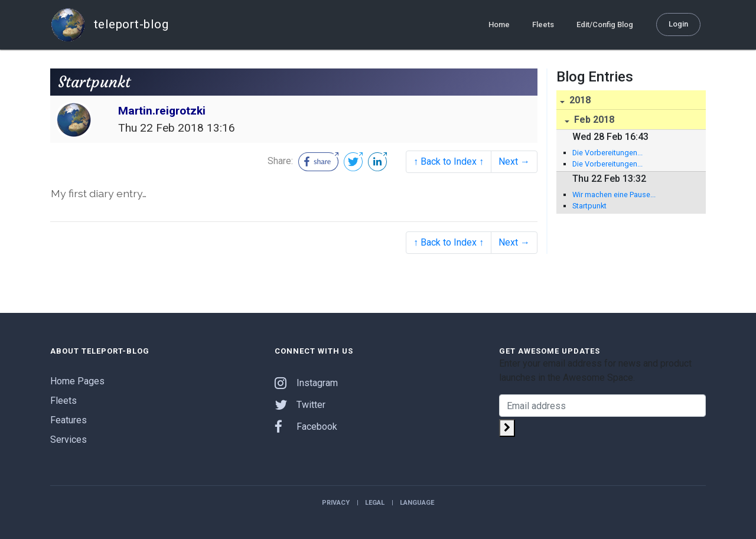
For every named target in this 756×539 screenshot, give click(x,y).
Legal (375, 503)
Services (69, 440)
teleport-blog (109, 25)
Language (417, 503)
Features (69, 420)
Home (499, 24)
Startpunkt (589, 206)
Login (678, 24)
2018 (579, 100)
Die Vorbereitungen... (607, 153)
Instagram (306, 383)
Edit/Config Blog (605, 24)
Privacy (336, 503)
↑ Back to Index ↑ (449, 161)
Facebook (306, 427)
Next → (514, 161)
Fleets (543, 24)
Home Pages (77, 381)
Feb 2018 (593, 120)
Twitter (300, 405)
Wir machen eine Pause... (614, 195)
